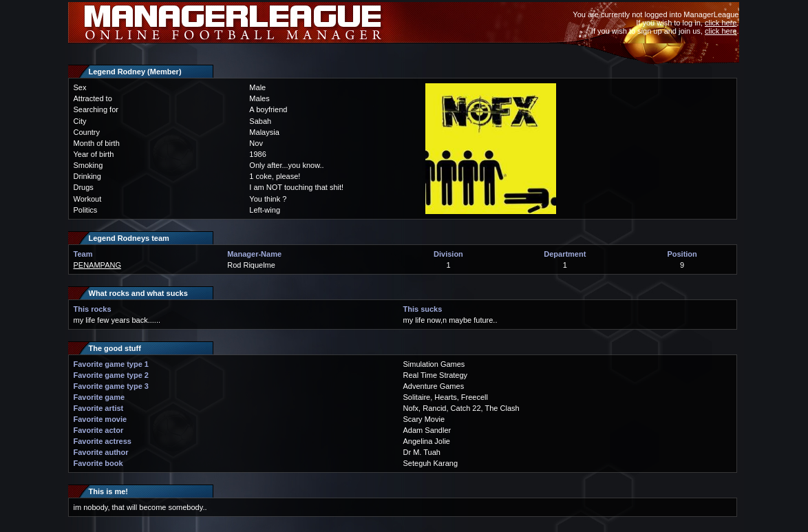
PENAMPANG (97, 265)
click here (721, 23)
